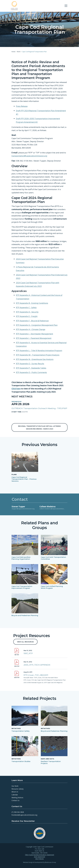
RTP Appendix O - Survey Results (30, 364)
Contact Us (15, 800)
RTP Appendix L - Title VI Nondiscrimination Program (39, 350)
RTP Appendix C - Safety (26, 307)
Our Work (15, 786)
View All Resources (25, 642)
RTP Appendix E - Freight (27, 316)
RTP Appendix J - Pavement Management (34, 338)
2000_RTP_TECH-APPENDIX (37, 665)
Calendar (15, 795)
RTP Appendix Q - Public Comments (31, 372)
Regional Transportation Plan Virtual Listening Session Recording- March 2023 (39, 427)
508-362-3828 (19, 812)
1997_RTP (28, 653)
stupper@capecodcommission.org (23, 509)
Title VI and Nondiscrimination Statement (39, 855)
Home (13, 52)
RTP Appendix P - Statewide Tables (31, 368)
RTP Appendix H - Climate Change (31, 329)
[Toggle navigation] (66, 6)
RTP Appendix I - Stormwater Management (34, 334)
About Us (15, 792)
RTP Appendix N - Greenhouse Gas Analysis (35, 359)
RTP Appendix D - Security (27, 312)
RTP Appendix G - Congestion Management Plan (37, 325)
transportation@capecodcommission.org (29, 156)
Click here (16, 389)
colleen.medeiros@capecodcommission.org (54, 509)
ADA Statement (40, 857)
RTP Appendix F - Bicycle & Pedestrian (32, 321)
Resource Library (18, 789)
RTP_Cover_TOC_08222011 (36, 675)
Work (19, 52)
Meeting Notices (17, 798)
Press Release (22, 106)
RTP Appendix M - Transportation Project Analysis (38, 355)
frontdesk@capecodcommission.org (24, 815)
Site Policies (40, 859)
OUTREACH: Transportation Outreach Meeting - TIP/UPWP (39, 408)
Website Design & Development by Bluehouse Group (39, 862)
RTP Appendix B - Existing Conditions (32, 303)
